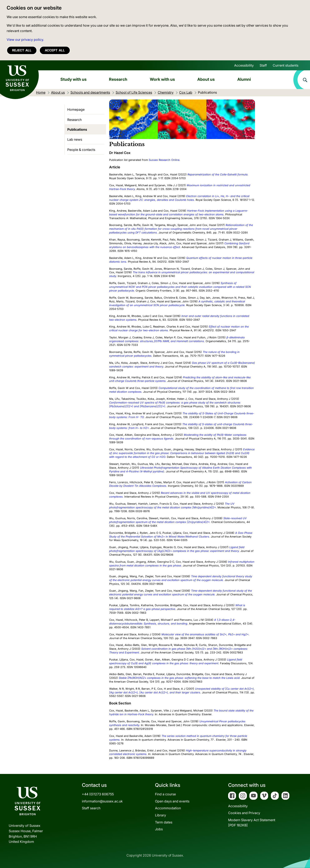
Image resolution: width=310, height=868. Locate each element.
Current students (286, 65)
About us (206, 79)
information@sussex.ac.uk (102, 801)
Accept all (55, 50)
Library (161, 815)
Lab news (75, 139)
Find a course (165, 794)
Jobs (159, 829)
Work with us (162, 79)
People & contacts (81, 150)
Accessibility (244, 65)
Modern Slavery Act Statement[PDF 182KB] (252, 823)
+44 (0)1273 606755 (98, 794)
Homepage (76, 109)
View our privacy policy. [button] (25, 40)
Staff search (91, 808)
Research (118, 79)
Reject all (22, 50)
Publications (77, 129)
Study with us (74, 79)
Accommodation (168, 808)
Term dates (164, 822)
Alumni (244, 79)
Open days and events (172, 801)
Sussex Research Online (164, 160)
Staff (263, 65)
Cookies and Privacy (244, 813)
